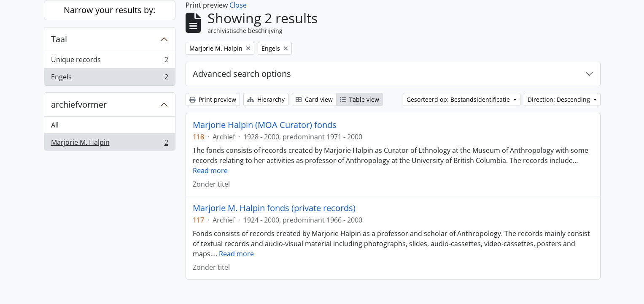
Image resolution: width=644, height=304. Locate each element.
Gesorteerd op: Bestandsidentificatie (459, 99)
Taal (59, 39)
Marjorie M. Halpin (109, 144)
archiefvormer (79, 104)
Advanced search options (242, 74)
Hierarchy (266, 99)
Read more (210, 171)
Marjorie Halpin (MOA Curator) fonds (265, 125)
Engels (109, 79)
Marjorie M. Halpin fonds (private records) (274, 208)
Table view (360, 99)
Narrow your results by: (109, 10)
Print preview (213, 99)
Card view (314, 99)
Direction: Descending (560, 99)
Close (238, 5)
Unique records (109, 61)
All (55, 125)
